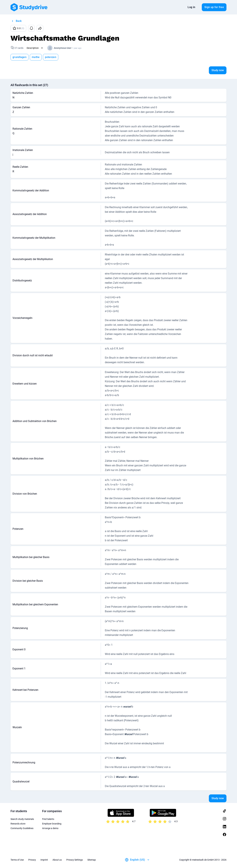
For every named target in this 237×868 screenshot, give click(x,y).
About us (57, 860)
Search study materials (22, 819)
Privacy (32, 860)
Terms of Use (17, 860)
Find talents (48, 819)
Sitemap (92, 860)
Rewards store (18, 824)
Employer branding (52, 824)
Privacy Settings (75, 860)
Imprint (44, 860)
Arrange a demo (50, 828)
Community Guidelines (22, 828)
